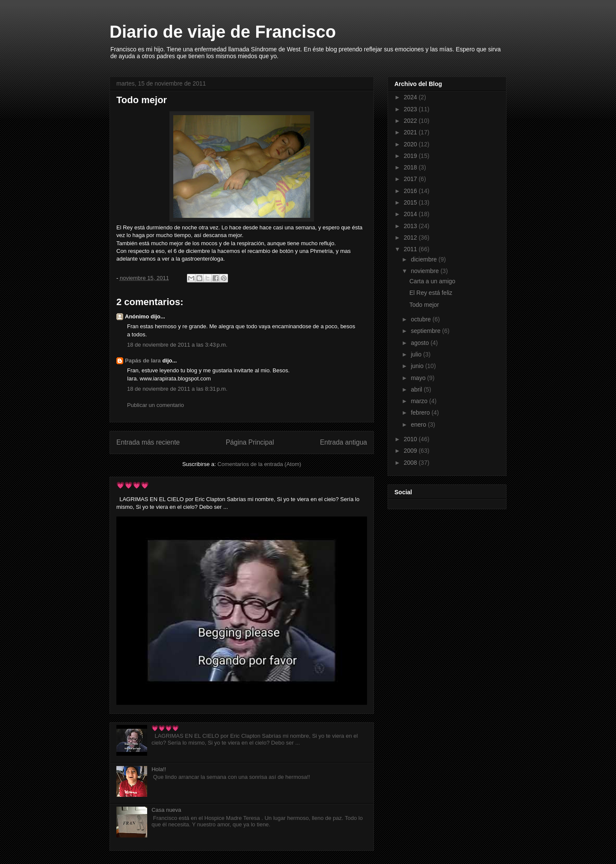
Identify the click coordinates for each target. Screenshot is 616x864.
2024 (411, 97)
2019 (411, 156)
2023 (411, 109)
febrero (421, 413)
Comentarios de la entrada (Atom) (259, 464)
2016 (411, 191)
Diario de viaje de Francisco (223, 32)
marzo (420, 401)
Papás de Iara (143, 361)
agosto (421, 343)
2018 (411, 167)
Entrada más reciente (148, 442)
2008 (411, 463)
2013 (411, 226)
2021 (411, 132)
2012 (411, 238)
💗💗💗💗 (133, 485)
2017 (411, 179)
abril (417, 389)
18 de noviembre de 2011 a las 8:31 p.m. (177, 389)
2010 (411, 439)
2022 (411, 121)
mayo (419, 378)
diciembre (425, 259)
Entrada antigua (344, 442)
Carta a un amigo (432, 281)
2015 (411, 202)
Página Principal (250, 442)
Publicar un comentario (155, 405)
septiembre (426, 331)
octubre (422, 319)
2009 (411, 451)
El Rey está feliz (431, 293)
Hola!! (159, 769)
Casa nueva (166, 810)
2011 (411, 249)
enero (419, 425)
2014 (411, 214)
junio (418, 366)
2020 (411, 144)
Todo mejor (424, 305)
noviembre (425, 271)
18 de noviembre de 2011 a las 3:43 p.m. (177, 345)
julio (417, 354)
